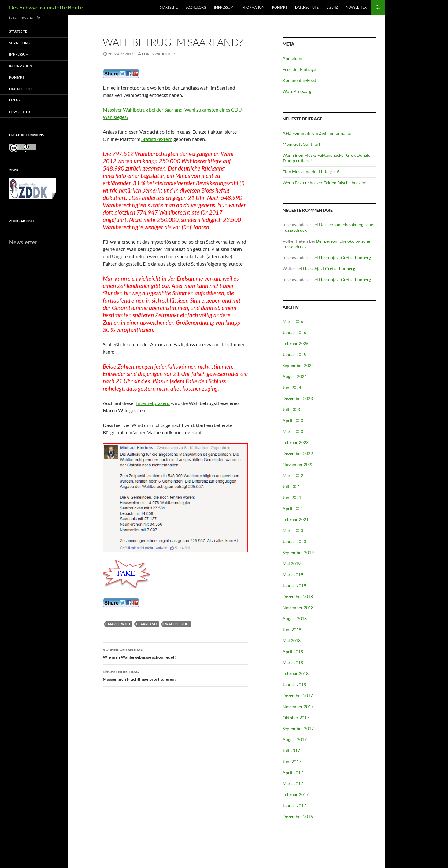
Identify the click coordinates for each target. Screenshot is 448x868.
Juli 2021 (291, 486)
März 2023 (293, 431)
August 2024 (295, 376)
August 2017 (295, 739)
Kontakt (280, 7)
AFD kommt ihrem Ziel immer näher (317, 133)
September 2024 (298, 365)
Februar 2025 (296, 343)
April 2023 (293, 420)
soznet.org (196, 7)
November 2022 (298, 464)
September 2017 (298, 728)
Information (253, 7)
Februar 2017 (296, 794)
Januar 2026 (294, 332)
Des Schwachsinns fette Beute (46, 7)
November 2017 (298, 706)
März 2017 (293, 783)
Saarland (148, 624)
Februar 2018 (296, 673)
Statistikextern (157, 139)
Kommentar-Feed (299, 80)
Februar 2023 (296, 442)
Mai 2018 (292, 640)
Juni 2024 (292, 387)
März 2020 (293, 530)
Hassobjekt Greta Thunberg (345, 257)
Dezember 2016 (298, 817)
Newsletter (356, 7)
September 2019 (298, 552)
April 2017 (293, 772)
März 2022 (293, 475)
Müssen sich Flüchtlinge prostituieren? (175, 675)
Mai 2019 (292, 563)
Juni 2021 (292, 497)
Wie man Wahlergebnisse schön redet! (175, 653)
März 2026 (293, 321)
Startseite (169, 7)
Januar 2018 (294, 684)
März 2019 (293, 574)
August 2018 (295, 618)
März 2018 (293, 662)
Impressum (224, 7)
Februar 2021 (296, 519)
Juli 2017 (291, 750)
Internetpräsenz (153, 403)
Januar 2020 (294, 541)
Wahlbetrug (177, 624)
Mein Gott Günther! (301, 144)
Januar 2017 (294, 805)
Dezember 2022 (298, 453)
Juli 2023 (291, 409)
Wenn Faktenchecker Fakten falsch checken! (325, 183)
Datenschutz (307, 7)
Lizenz (332, 7)
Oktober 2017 (296, 717)
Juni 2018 (292, 629)
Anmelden (292, 58)
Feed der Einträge (299, 69)
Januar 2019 (294, 585)
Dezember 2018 (298, 596)
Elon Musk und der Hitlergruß (311, 172)
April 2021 (293, 508)
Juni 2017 (292, 761)
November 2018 (298, 607)
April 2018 (293, 651)
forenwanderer (158, 54)
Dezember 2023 (298, 398)
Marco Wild (119, 624)
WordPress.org (297, 91)
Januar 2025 (294, 354)
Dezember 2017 (298, 695)
